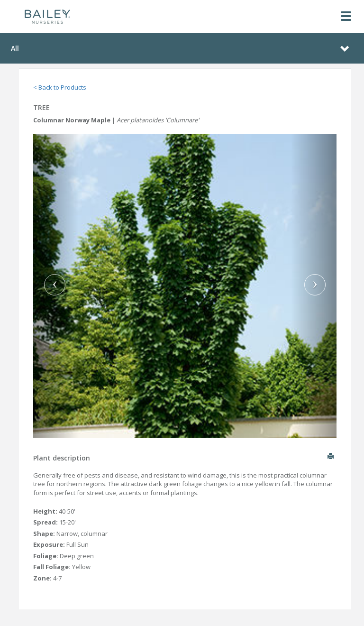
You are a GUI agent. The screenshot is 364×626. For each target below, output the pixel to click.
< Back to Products (60, 87)
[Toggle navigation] (346, 17)
